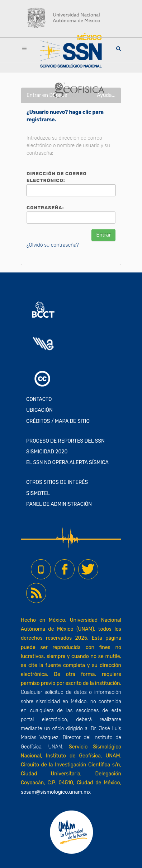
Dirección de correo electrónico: (57, 177)
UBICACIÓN (39, 410)
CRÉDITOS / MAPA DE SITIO (58, 421)
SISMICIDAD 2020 (47, 452)
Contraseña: (45, 208)
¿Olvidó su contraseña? (53, 245)
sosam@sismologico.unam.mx (56, 792)
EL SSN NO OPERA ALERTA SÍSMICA (67, 463)
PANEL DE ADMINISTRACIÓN (59, 504)
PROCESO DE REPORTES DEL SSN (65, 441)
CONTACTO (39, 399)
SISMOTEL (38, 493)
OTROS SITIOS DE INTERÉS (57, 482)
